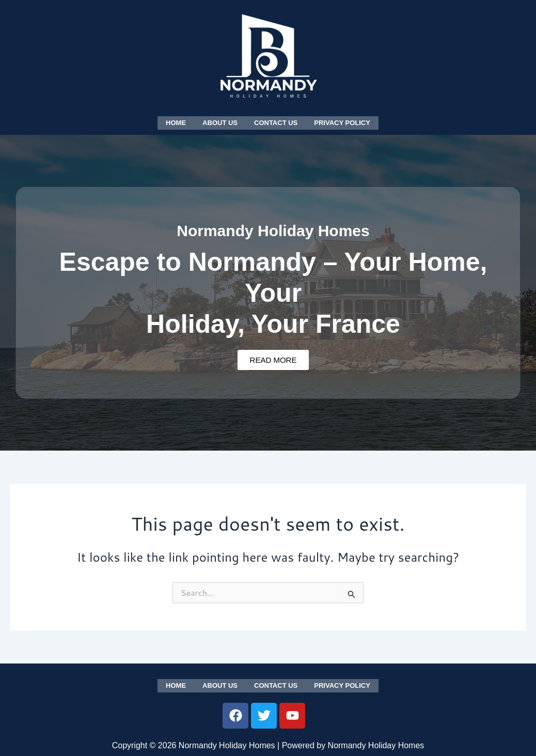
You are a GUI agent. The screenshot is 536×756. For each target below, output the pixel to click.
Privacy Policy (342, 122)
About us (220, 122)
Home (176, 122)
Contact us (276, 122)
